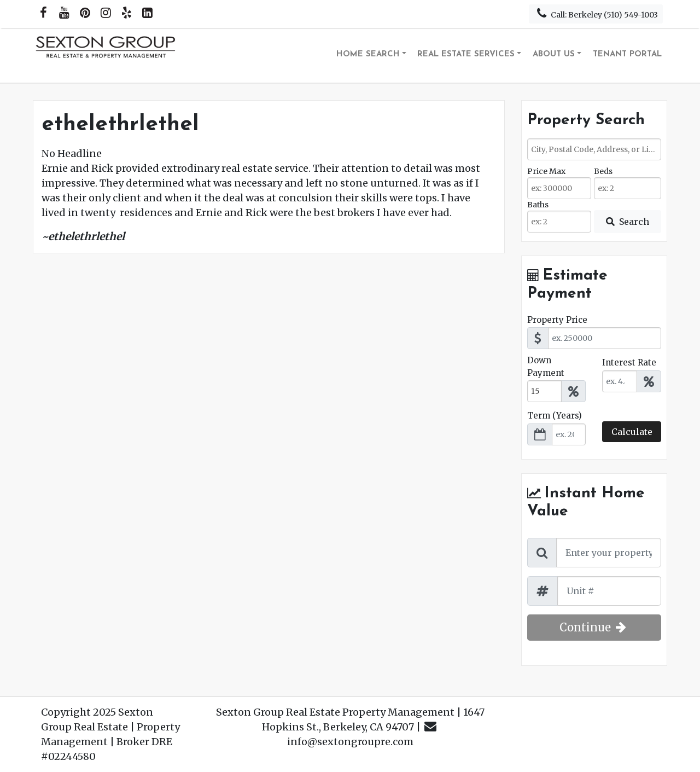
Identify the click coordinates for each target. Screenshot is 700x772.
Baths (538, 205)
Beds (603, 171)
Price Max (546, 171)
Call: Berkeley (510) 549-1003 (596, 13)
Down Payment (546, 367)
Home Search (368, 54)
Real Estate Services (466, 54)
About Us (554, 54)
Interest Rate (629, 362)
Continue (594, 627)
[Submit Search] (628, 222)
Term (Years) (555, 416)
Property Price (557, 320)
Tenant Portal (627, 54)
